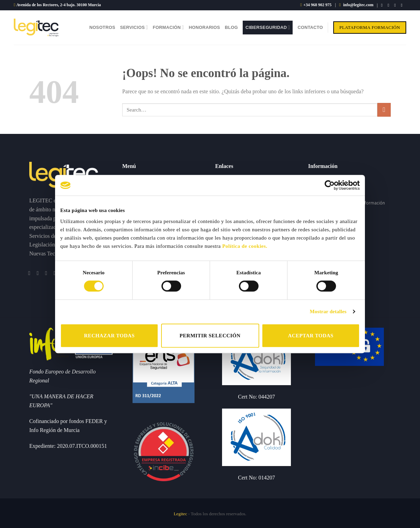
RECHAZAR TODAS (109, 336)
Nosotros (102, 27)
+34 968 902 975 (317, 5)
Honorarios (204, 27)
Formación (169, 27)
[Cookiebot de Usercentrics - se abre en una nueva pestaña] (330, 185)
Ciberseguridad (268, 27)
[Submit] (384, 110)
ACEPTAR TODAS (311, 336)
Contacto (310, 27)
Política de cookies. (245, 246)
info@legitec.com (358, 5)
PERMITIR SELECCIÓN (210, 336)
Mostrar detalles (328, 311)
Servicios (134, 27)
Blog (231, 27)
